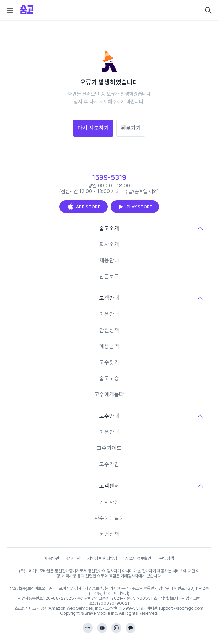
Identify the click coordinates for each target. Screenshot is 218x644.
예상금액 (109, 346)
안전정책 (109, 330)
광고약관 (73, 558)
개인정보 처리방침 (102, 558)
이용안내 (109, 314)
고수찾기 (109, 362)
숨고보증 (109, 378)
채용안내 (109, 260)
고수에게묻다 (109, 394)
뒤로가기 (131, 128)
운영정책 (109, 534)
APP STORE (84, 207)
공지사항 (109, 502)
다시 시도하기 (93, 128)
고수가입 (109, 464)
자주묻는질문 (109, 518)
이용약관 (52, 558)
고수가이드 (109, 448)
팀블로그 (109, 276)
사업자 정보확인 (138, 558)
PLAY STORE (135, 207)
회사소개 (109, 244)
